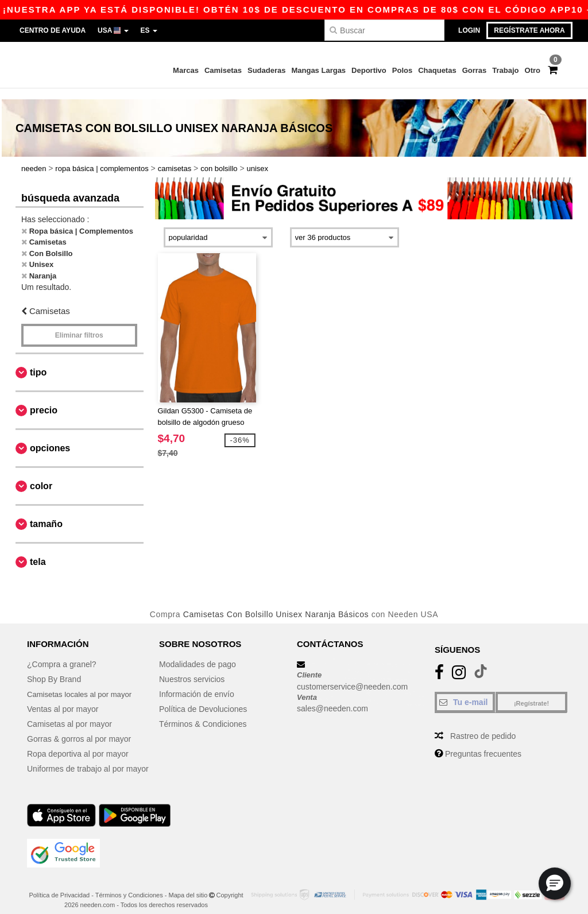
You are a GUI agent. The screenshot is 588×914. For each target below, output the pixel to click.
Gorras (475, 70)
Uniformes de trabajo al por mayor (88, 758)
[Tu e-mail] (465, 692)
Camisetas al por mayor (69, 714)
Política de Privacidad (59, 885)
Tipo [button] (38, 361)
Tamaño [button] (46, 513)
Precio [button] (44, 399)
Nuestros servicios (192, 669)
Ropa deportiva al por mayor (78, 743)
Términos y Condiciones (129, 885)
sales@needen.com (332, 698)
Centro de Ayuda (53, 30)
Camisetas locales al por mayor (83, 684)
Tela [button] (38, 551)
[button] (555, 884)
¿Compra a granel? (62, 654)
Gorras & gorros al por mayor (79, 729)
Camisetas (223, 70)
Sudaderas (266, 70)
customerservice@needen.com (352, 676)
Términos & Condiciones (203, 714)
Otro (533, 70)
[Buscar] (384, 30)
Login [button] (469, 30)
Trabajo (505, 70)
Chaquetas (437, 70)
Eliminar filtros (79, 324)
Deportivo (369, 70)
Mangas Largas (318, 70)
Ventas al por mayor (63, 699)
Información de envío (197, 684)
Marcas (186, 70)
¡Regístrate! (531, 693)
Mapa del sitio (188, 885)
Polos (402, 70)
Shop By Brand (54, 669)
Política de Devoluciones (203, 699)
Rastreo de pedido (483, 726)
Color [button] (41, 475)
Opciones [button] (50, 437)
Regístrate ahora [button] (529, 30)
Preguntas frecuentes (483, 743)
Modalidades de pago (198, 654)
